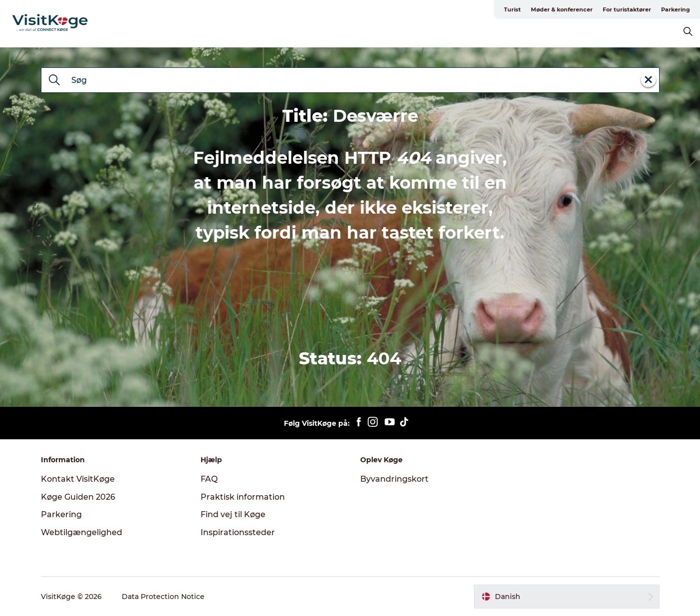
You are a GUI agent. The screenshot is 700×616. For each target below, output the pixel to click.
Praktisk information (243, 497)
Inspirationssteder (238, 532)
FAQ (209, 479)
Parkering (676, 9)
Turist (512, 9)
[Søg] (54, 81)
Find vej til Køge (233, 514)
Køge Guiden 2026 (78, 497)
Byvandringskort (394, 479)
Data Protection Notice (163, 597)
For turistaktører (627, 9)
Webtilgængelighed (82, 532)
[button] (567, 597)
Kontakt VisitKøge (78, 479)
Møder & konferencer (562, 9)
